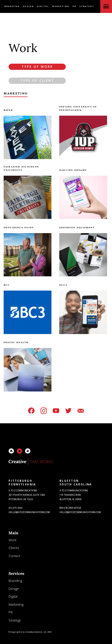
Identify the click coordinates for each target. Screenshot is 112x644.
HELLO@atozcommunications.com (29, 512)
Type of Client (37, 81)
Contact (14, 556)
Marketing (61, 6)
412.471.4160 (16, 508)
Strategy (87, 6)
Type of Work (37, 67)
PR (74, 6)
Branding (12, 6)
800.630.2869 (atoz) (70, 508)
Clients (14, 548)
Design (28, 6)
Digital (43, 6)
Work (12, 540)
